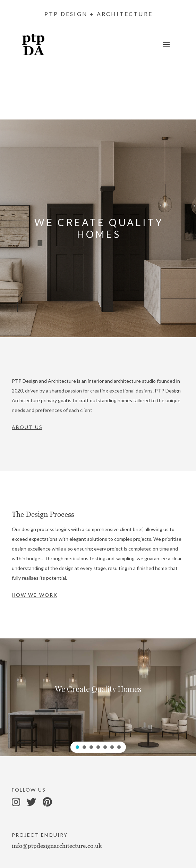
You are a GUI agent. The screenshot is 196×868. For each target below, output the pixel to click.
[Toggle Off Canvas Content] (166, 44)
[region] (98, 697)
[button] (77, 747)
